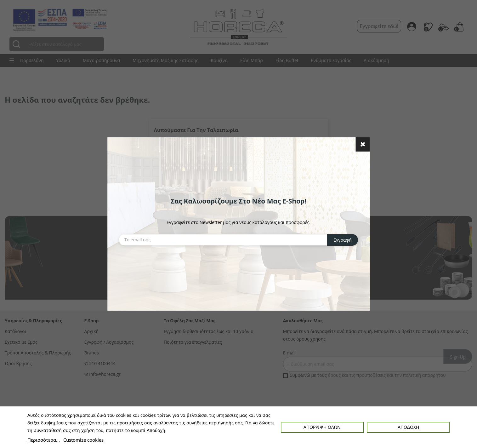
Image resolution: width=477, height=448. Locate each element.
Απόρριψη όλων (322, 427)
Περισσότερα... (44, 440)
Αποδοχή (408, 427)
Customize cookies (83, 440)
